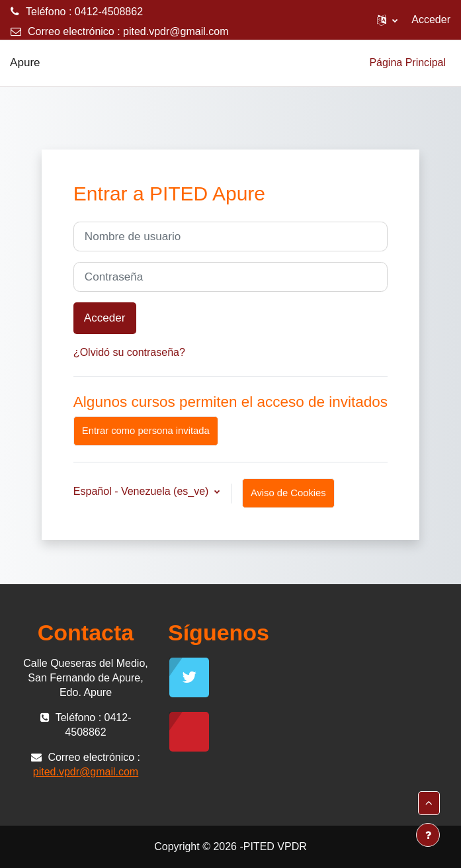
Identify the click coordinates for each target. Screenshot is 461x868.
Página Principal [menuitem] (407, 63)
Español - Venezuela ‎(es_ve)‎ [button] (143, 491)
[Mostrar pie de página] (428, 835)
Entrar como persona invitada (146, 431)
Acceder (431, 20)
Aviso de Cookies (288, 493)
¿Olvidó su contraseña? (129, 352)
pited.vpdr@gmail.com (176, 31)
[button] (387, 20)
